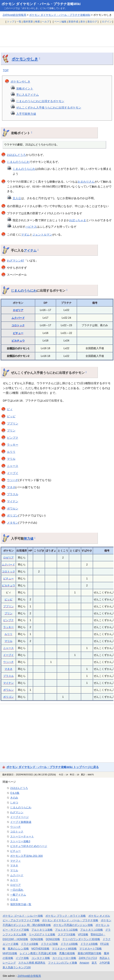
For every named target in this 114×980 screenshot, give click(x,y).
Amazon (84, 963)
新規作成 (73, 22)
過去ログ (92, 22)
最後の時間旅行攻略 (90, 953)
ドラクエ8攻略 (69, 944)
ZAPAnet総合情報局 (14, 15)
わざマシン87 (16, 260)
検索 (37, 22)
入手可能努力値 (26, 114)
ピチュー (18, 333)
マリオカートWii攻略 (64, 949)
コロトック (18, 325)
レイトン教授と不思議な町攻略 (38, 953)
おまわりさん (86, 182)
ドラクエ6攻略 (30, 944)
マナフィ (15, 861)
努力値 (29, 539)
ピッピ (11, 416)
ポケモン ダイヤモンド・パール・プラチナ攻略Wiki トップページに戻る (53, 767)
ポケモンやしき (25, 59)
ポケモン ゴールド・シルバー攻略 (23, 916)
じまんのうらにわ (18, 162)
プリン (11, 430)
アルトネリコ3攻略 (92, 930)
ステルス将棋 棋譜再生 (32, 963)
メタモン (13, 523)
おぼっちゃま (78, 220)
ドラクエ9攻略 (89, 944)
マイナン (13, 501)
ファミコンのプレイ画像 (63, 963)
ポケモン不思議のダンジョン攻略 (73, 925)
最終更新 (28, 22)
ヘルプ (46, 22)
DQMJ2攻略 (53, 939)
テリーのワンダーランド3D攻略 (81, 939)
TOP (6, 70)
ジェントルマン (42, 234)
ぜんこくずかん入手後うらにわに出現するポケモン (49, 107)
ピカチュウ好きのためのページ (29, 846)
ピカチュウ (18, 341)
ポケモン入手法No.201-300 (26, 856)
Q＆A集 (15, 793)
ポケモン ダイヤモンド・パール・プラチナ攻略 (70, 920)
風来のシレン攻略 (18, 949)
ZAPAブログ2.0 (88, 958)
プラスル (13, 494)
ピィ (10, 409)
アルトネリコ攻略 (42, 930)
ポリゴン (13, 515)
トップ (11, 22)
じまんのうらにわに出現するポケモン (40, 101)
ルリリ (11, 452)
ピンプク (13, 438)
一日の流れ (17, 890)
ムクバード (18, 318)
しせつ (14, 803)
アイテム (30, 250)
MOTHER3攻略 (41, 949)
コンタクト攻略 (41, 958)
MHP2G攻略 (10, 953)
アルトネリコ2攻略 (67, 930)
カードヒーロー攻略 (64, 958)
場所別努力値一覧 (21, 904)
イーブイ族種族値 (21, 822)
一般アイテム (18, 895)
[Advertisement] (57, 36)
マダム (25, 234)
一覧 (19, 22)
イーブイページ (19, 817)
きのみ (14, 798)
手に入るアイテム (28, 95)
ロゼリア (18, 310)
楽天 (94, 963)
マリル (11, 459)
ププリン (13, 423)
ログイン (107, 22)
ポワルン (13, 508)
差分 (83, 22)
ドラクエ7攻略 (50, 944)
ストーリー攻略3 (20, 841)
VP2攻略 (83, 934)
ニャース (13, 466)
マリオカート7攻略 (91, 949)
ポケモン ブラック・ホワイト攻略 (66, 916)
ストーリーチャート (22, 836)
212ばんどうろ (16, 155)
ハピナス (31, 227)
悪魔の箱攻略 (67, 953)
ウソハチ (13, 480)
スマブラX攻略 (67, 934)
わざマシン (17, 812)
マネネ (11, 487)
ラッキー (13, 445)
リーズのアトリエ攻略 (42, 934)
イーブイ (13, 473)
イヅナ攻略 (22, 958)
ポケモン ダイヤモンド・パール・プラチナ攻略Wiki (41, 4)
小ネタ (14, 899)
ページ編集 (60, 22)
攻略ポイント (25, 88)
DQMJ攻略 (37, 939)
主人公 (17, 198)
